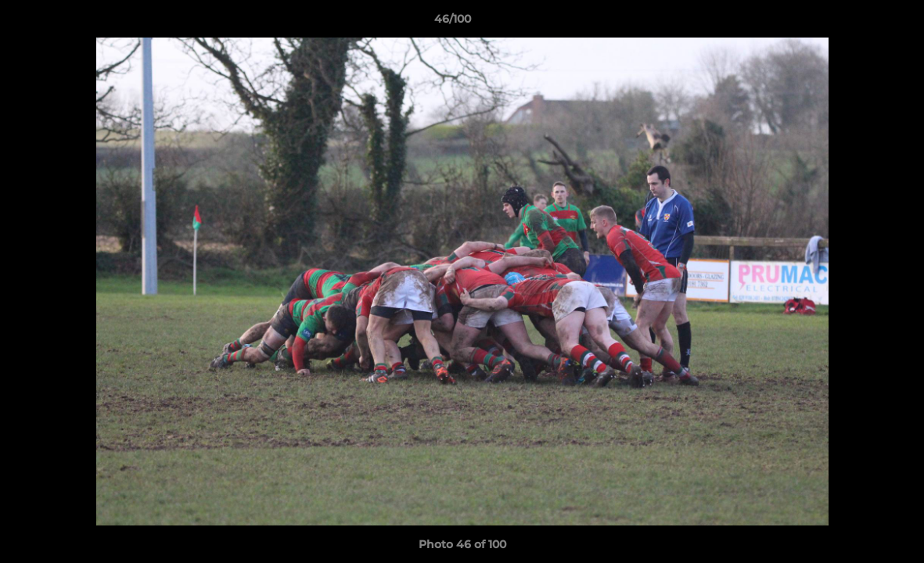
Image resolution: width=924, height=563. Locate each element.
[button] (858, 23)
